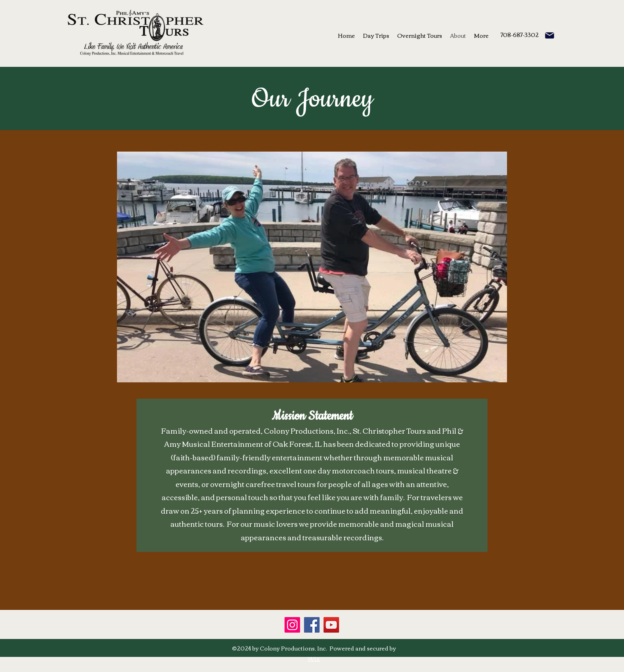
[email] (550, 35)
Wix (314, 658)
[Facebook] (312, 625)
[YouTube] (331, 625)
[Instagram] (292, 625)
